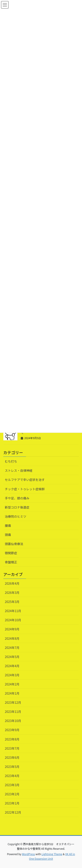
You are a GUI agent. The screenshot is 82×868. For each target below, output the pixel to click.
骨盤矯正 (11, 562)
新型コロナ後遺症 (17, 507)
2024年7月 (12, 648)
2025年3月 (12, 602)
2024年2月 (12, 684)
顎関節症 (11, 553)
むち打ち (11, 461)
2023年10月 (13, 721)
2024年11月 (13, 611)
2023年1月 (12, 803)
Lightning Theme (52, 854)
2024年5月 (12, 657)
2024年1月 (12, 693)
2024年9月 (12, 629)
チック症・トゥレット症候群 (25, 489)
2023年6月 (12, 757)
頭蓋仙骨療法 (14, 544)
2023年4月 (12, 776)
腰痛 (8, 526)
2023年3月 (12, 785)
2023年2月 (12, 794)
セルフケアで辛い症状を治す (25, 480)
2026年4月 (12, 583)
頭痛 (8, 535)
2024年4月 (12, 666)
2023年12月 (13, 702)
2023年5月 (12, 767)
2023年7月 (12, 748)
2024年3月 (12, 675)
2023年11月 (13, 712)
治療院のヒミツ (16, 516)
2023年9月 (12, 730)
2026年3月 (12, 593)
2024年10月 (13, 620)
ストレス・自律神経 (19, 470)
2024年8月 (12, 638)
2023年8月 (12, 739)
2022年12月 (13, 812)
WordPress (28, 854)
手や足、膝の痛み (17, 498)
